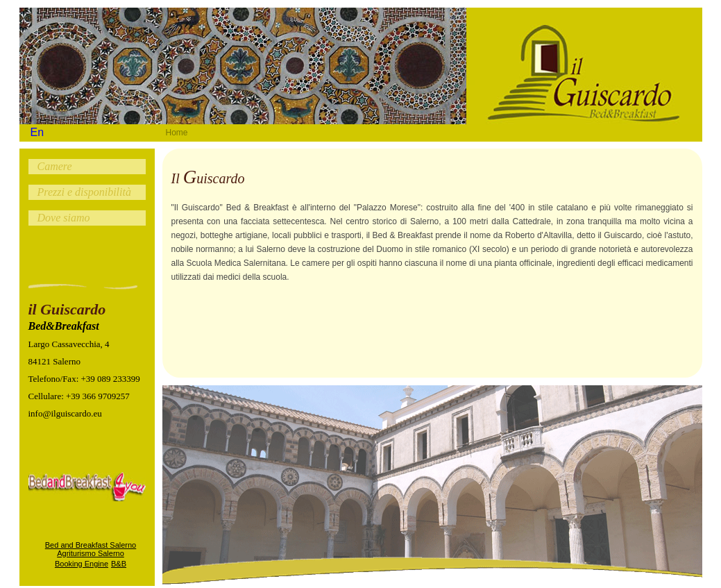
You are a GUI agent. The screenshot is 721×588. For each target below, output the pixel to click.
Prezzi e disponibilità (84, 192)
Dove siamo (64, 218)
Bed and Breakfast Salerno (91, 545)
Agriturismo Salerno (91, 553)
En (37, 132)
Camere (55, 166)
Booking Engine (82, 564)
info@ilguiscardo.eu (65, 413)
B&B (119, 564)
